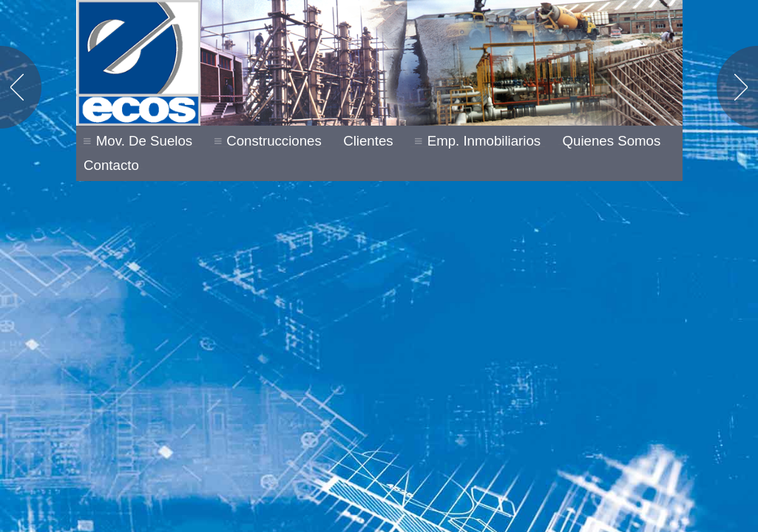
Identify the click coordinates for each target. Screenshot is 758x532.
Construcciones (274, 142)
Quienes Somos (612, 141)
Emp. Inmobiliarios (484, 142)
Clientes (368, 141)
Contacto (111, 166)
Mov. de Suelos (144, 142)
